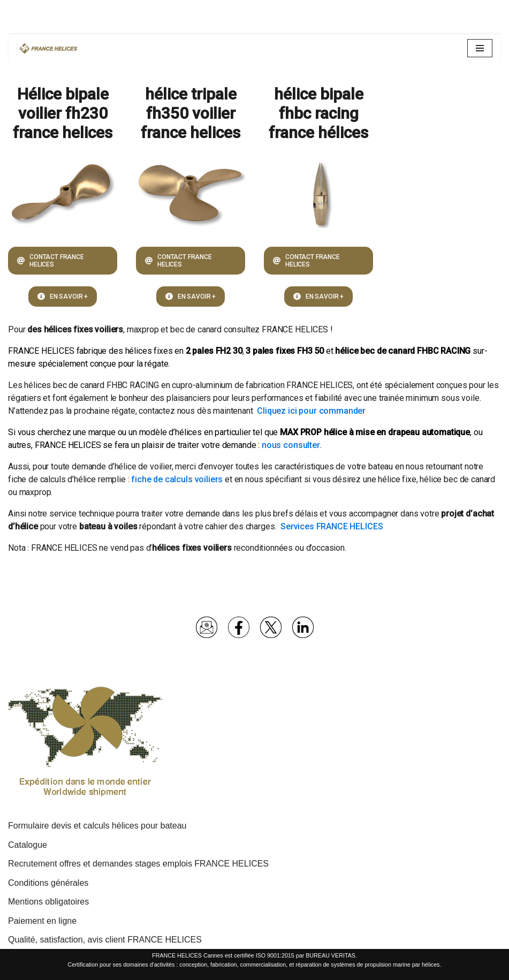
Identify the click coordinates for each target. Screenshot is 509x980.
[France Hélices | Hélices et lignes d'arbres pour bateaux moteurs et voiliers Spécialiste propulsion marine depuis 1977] (49, 48)
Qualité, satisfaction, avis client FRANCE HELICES (105, 940)
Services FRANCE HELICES (332, 526)
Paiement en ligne (42, 921)
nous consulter (291, 445)
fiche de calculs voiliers (177, 479)
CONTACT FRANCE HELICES (51, 261)
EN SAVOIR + (63, 297)
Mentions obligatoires (48, 902)
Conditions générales (48, 883)
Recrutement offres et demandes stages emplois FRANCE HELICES (138, 864)
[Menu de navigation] (480, 48)
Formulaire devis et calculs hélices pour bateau (97, 826)
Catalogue (28, 845)
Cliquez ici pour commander (311, 411)
